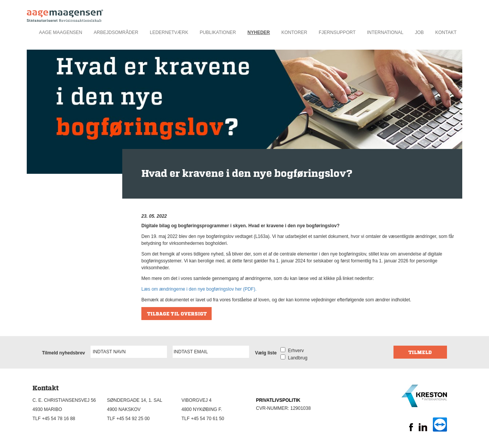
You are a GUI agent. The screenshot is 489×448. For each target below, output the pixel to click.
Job (419, 32)
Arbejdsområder (116, 32)
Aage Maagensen (61, 32)
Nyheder (259, 32)
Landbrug (296, 358)
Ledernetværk (169, 32)
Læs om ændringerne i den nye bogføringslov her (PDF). (199, 289)
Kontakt (446, 32)
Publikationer (218, 32)
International (385, 32)
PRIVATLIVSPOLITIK (278, 400)
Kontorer (294, 32)
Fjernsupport (337, 32)
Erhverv (295, 351)
